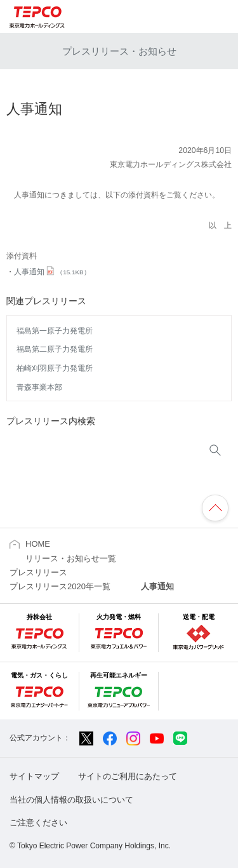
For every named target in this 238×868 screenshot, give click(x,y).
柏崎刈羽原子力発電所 (55, 368)
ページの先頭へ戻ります (215, 508)
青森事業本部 (39, 387)
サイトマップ (34, 776)
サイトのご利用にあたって (128, 776)
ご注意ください (38, 823)
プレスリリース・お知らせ (119, 51)
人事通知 (52, 272)
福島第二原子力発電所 (55, 349)
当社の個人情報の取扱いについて (71, 800)
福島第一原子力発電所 (55, 331)
